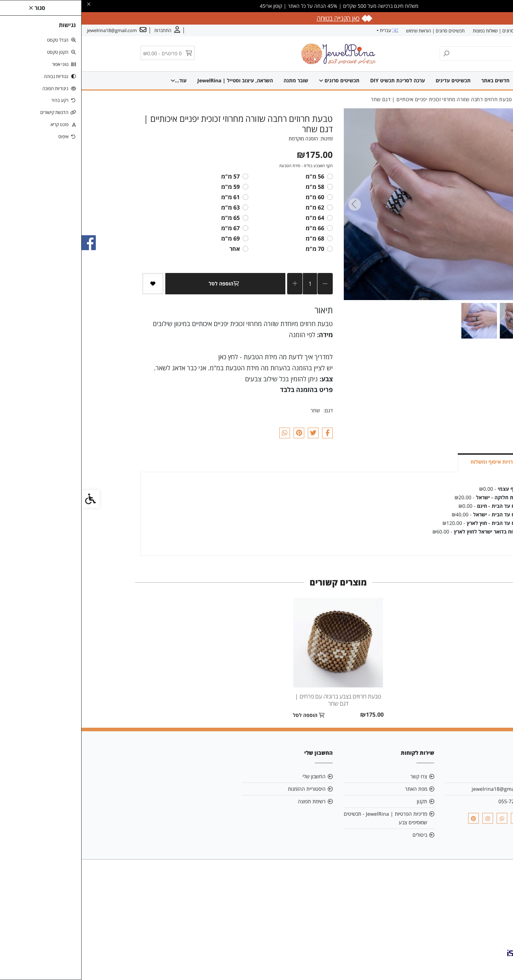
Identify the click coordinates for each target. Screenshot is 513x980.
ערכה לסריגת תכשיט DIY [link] (325, 80)
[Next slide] (273, 204)
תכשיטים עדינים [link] (380, 80)
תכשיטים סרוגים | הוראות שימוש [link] (354, 31)
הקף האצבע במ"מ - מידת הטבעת (224, 166)
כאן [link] (141, 357)
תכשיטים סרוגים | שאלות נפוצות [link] (420, 31)
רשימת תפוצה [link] (230, 801)
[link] (497, 964)
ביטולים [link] (338, 835)
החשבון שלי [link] (232, 776)
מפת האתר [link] (335, 789)
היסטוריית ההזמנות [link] (225, 789)
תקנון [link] (340, 801)
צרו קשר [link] (465, 31)
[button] (436, 321)
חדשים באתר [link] (423, 80)
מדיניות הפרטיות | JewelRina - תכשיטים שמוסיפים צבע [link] (304, 818)
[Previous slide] (443, 204)
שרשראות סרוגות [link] (214, 80)
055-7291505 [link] (432, 801)
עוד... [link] (88, 80)
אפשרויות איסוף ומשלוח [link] (415, 462)
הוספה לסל (144, 283)
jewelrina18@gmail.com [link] (419, 789)
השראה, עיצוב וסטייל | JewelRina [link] (144, 80)
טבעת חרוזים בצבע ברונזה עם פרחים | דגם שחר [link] (256, 700)
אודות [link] (486, 31)
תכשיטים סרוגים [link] (266, 80)
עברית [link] (307, 30)
